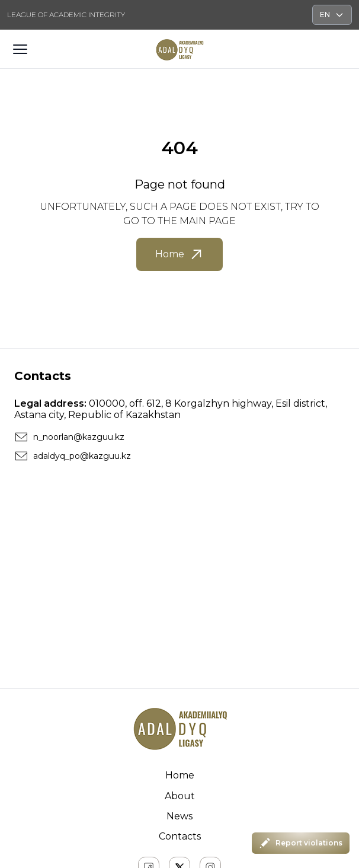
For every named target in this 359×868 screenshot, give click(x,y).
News (179, 816)
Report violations (301, 843)
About (180, 796)
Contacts (180, 836)
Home (179, 254)
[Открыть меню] (20, 49)
